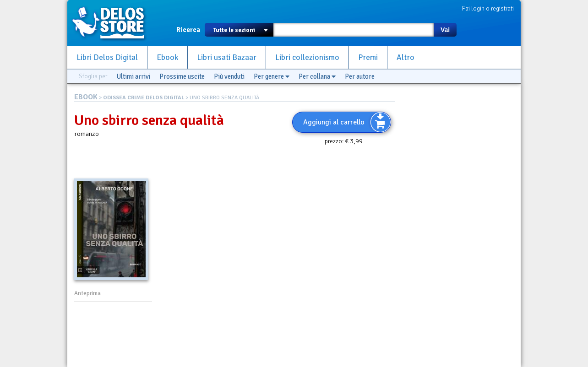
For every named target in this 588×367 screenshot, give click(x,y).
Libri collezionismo (307, 57)
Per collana (317, 76)
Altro (406, 57)
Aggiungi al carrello (334, 122)
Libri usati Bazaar (227, 57)
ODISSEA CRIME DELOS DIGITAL (144, 98)
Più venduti (229, 76)
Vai (445, 30)
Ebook (167, 57)
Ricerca (188, 30)
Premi (368, 57)
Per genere (272, 76)
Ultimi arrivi (133, 76)
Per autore (360, 76)
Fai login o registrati (488, 8)
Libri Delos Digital (107, 57)
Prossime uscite (182, 76)
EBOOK (86, 97)
